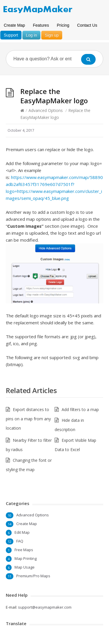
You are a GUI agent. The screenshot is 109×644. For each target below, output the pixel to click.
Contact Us (87, 25)
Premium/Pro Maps (33, 576)
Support (11, 35)
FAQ (20, 541)
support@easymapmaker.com (45, 607)
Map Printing (26, 558)
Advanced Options (46, 110)
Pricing (63, 25)
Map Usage (25, 567)
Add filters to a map (80, 409)
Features (41, 25)
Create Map (14, 25)
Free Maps (24, 550)
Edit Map (22, 532)
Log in (31, 35)
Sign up (52, 35)
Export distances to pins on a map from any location (28, 419)
